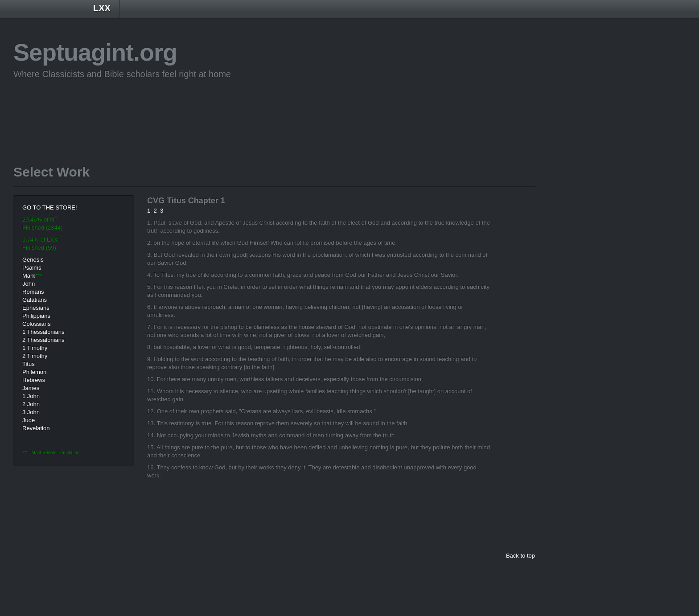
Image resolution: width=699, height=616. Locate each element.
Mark (29, 276)
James (31, 388)
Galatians (35, 300)
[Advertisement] (176, 108)
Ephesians (36, 308)
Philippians (36, 316)
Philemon (34, 372)
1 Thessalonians (43, 332)
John (29, 284)
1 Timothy (35, 348)
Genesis (33, 260)
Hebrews (34, 380)
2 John (31, 404)
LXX (102, 8)
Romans (33, 292)
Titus (29, 364)
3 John (31, 412)
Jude (29, 420)
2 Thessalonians (43, 340)
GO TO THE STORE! (50, 207)
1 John (31, 396)
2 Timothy (35, 356)
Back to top (520, 556)
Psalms (32, 268)
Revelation (36, 428)
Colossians (37, 324)
